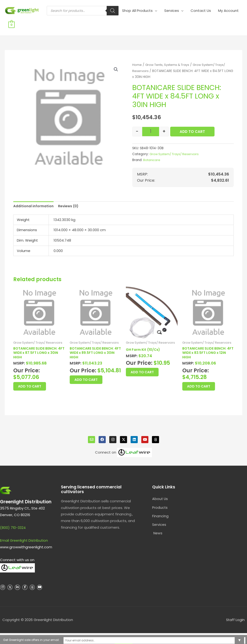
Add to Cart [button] (35, 386)
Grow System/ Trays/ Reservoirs (175, 151)
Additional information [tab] (35, 203)
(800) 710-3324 (13, 529)
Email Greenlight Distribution (25, 542)
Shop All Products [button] (124, 22)
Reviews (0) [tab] (72, 203)
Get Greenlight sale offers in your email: (83, 639)
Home (137, 62)
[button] (116, 67)
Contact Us (187, 22)
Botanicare (152, 157)
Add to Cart (192, 128)
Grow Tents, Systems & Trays (169, 62)
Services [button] (158, 22)
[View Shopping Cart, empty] (236, 22)
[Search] (99, 22)
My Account (215, 22)
